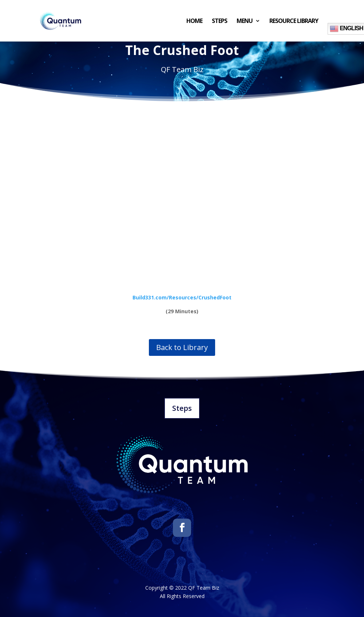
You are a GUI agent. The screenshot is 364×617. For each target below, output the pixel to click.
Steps (219, 21)
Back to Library (182, 347)
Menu (245, 21)
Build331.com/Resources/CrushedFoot (182, 297)
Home (194, 21)
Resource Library (294, 21)
